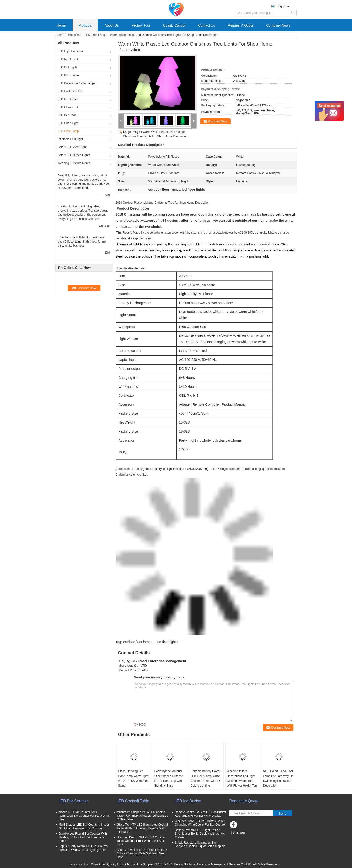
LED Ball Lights (68, 67)
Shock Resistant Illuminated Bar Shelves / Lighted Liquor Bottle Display (200, 844)
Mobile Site (238, 838)
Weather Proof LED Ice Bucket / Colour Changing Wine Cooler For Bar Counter (200, 823)
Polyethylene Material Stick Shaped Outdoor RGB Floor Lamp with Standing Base (169, 778)
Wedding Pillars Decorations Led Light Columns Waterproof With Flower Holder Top (242, 778)
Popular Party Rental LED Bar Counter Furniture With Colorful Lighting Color (84, 848)
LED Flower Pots (69, 107)
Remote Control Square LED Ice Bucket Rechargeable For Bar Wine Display (201, 814)
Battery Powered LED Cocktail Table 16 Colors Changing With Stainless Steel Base (142, 853)
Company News (278, 25)
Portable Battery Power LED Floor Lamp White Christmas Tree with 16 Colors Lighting (206, 778)
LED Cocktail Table (70, 91)
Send (282, 813)
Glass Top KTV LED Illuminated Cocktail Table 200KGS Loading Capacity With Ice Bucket (143, 828)
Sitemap (239, 832)
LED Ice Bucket (68, 99)
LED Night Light (68, 59)
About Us (112, 25)
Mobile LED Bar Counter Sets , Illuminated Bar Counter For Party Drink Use (84, 816)
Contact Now (218, 121)
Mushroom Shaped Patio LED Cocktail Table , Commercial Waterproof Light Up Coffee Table (143, 816)
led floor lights (167, 642)
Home (61, 25)
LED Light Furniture (70, 51)
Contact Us (206, 25)
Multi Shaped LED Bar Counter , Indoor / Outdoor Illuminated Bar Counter (84, 826)
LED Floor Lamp (95, 35)
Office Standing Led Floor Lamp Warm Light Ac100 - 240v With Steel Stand (134, 778)
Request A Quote (241, 25)
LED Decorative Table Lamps (77, 83)
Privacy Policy (79, 864)
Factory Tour (141, 25)
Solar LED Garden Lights (74, 155)
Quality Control (174, 25)
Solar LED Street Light (72, 147)
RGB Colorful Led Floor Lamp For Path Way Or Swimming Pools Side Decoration (278, 778)
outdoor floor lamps (138, 642)
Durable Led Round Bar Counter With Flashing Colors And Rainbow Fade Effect (83, 837)
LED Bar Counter (69, 75)
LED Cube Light (68, 123)
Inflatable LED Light (71, 139)
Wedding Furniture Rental (74, 163)
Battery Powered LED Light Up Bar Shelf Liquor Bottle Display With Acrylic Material (200, 834)
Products (85, 25)
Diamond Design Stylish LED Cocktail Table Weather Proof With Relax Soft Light (141, 841)
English (283, 6)
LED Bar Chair (67, 115)
